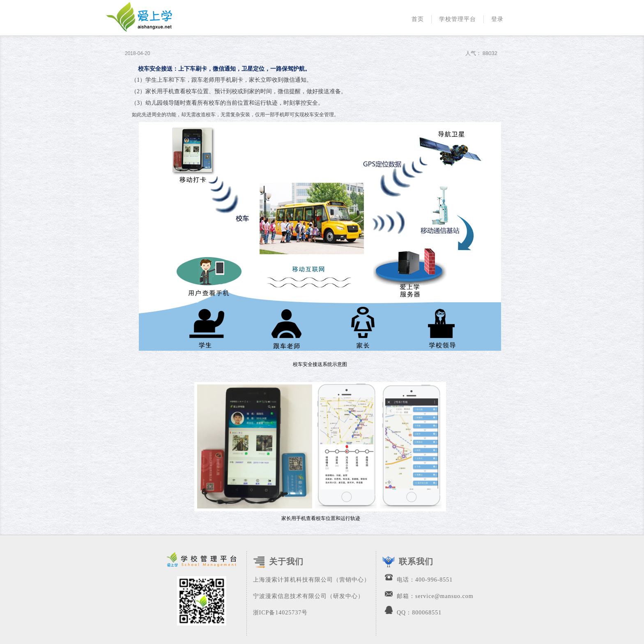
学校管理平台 (458, 19)
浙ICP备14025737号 (281, 613)
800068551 (427, 613)
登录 (497, 19)
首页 (418, 19)
